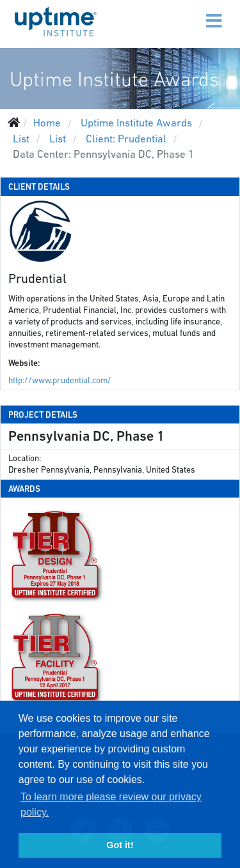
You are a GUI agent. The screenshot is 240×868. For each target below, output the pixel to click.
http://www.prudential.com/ (60, 380)
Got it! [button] (120, 845)
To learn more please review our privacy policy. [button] (111, 804)
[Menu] (187, 13)
